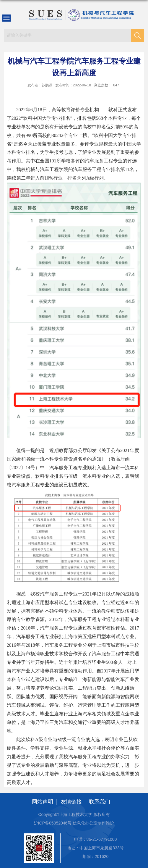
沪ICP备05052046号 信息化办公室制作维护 (74, 823)
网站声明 (43, 802)
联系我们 (100, 802)
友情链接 (71, 802)
